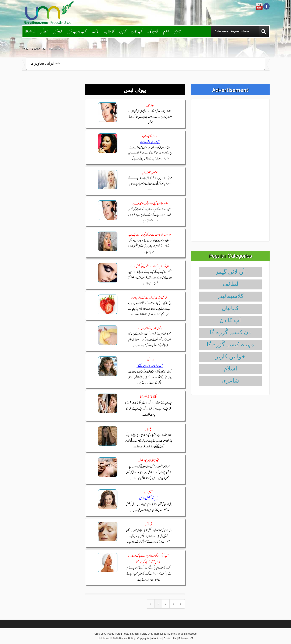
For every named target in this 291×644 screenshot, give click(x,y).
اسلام (166, 31)
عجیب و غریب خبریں (77, 31)
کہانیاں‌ (123, 31)
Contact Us (170, 638)
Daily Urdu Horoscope (154, 634)
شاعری (178, 31)
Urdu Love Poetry (104, 634)
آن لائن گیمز (230, 272)
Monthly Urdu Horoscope (183, 634)
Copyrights (143, 638)
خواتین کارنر (153, 31)
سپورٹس (44, 31)
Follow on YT (186, 638)
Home (30, 31)
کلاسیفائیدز (109, 31)
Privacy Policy (127, 638)
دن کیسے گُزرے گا (230, 332)
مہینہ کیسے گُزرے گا (230, 344)
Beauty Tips (38, 49)
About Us (156, 638)
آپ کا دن (136, 31)
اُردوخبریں (57, 31)
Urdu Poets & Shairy (128, 634)
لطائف (96, 31)
